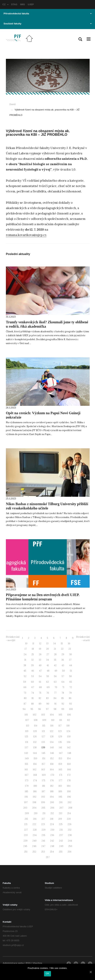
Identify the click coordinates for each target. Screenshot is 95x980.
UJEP (31, 4)
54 (40, 676)
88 (32, 704)
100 (71, 709)
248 (52, 846)
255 (61, 852)
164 (52, 770)
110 (53, 720)
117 (60, 726)
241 (43, 841)
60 (32, 682)
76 (48, 693)
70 (56, 687)
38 (25, 665)
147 (61, 753)
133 (43, 742)
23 (70, 649)
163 (43, 770)
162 (35, 770)
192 (35, 797)
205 (43, 808)
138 (35, 748)
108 (36, 720)
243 (61, 841)
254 (52, 852)
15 (62, 644)
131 (27, 742)
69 (48, 687)
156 (35, 764)
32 (32, 660)
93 (70, 704)
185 (26, 791)
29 (63, 654)
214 (69, 813)
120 (35, 731)
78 (63, 693)
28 (55, 654)
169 (44, 775)
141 (60, 748)
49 (56, 671)
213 (61, 813)
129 (60, 737)
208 (70, 808)
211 (44, 813)
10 (26, 644)
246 (34, 846)
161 (26, 770)
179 (27, 786)
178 (69, 781)
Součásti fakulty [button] (48, 24)
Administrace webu (13, 963)
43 (63, 665)
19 (40, 649)
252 (34, 852)
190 (69, 791)
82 (40, 698)
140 (52, 748)
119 (27, 731)
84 (55, 698)
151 (44, 758)
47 (40, 671)
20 (47, 649)
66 (25, 687)
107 (27, 720)
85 (63, 698)
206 (52, 808)
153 (60, 758)
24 (25, 654)
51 (71, 671)
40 (40, 665)
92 (63, 704)
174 (35, 781)
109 (44, 720)
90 (48, 704)
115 (44, 726)
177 (61, 781)
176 (52, 781)
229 (43, 830)
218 (52, 819)
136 (69, 742)
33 (40, 660)
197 (26, 802)
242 (52, 841)
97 (47, 709)
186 (35, 791)
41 (48, 665)
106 (69, 715)
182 (52, 786)
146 (52, 753)
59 (25, 682)
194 (52, 797)
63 (55, 682)
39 (32, 665)
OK (47, 973)
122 (52, 731)
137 (26, 748)
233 (26, 835)
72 (71, 687)
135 (60, 742)
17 (26, 649)
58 (70, 676)
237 (61, 835)
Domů (13, 104)
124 (68, 731)
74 (33, 693)
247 (43, 846)
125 (26, 737)
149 (27, 758)
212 (52, 813)
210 (36, 813)
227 (26, 830)
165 (60, 770)
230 (52, 830)
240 (34, 841)
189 (60, 791)
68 (40, 687)
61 (40, 682)
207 (61, 808)
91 (55, 704)
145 (43, 753)
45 (25, 671)
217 (43, 819)
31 (25, 660)
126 (35, 737)
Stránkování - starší (83, 639)
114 (36, 726)
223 (43, 824)
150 (35, 758)
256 (70, 852)
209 (27, 813)
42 (55, 665)
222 (34, 824)
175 (44, 781)
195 (60, 797)
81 (33, 698)
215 (26, 819)
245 (25, 846)
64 (63, 682)
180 (35, 786)
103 (43, 715)
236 (52, 835)
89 (40, 704)
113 (28, 726)
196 (69, 797)
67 (33, 687)
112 (69, 720)
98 (55, 709)
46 (33, 671)
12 (40, 644)
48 (48, 671)
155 (26, 764)
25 (33, 654)
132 (35, 742)
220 (69, 819)
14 (55, 644)
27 (48, 654)
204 (34, 808)
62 (47, 682)
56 (55, 676)
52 (25, 676)
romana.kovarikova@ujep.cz (26, 235)
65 (71, 682)
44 (71, 665)
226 (70, 824)
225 (61, 824)
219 (60, 819)
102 (35, 715)
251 (26, 852)
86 (70, 698)
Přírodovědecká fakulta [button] (48, 14)
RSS (28, 963)
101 (26, 715)
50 (64, 671)
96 (40, 709)
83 (47, 698)
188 (52, 791)
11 (33, 644)
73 (25, 693)
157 (43, 764)
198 (34, 802)
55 (48, 676)
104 (52, 715)
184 (69, 786)
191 (26, 797)
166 (69, 770)
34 (47, 660)
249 (61, 846)
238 (70, 835)
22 (62, 649)
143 (26, 753)
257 (48, 857)
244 (70, 841)
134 (52, 742)
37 (70, 660)
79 (70, 693)
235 (43, 835)
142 (69, 748)
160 (69, 764)
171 (61, 775)
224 (52, 824)
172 (69, 775)
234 (35, 835)
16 (69, 644)
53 (33, 676)
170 (52, 775)
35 (55, 660)
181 (44, 786)
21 (55, 649)
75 (40, 693)
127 (43, 737)
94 (24, 709)
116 (52, 726)
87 (25, 704)
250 (70, 846)
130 (69, 737)
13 (47, 644)
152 (52, 758)
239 (25, 841)
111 (61, 720)
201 (61, 802)
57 (63, 676)
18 (33, 649)
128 (52, 737)
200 (52, 802)
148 (69, 753)
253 (43, 852)
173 (27, 781)
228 (35, 830)
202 (70, 802)
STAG (14, 4)
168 (35, 775)
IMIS (23, 4)
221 (26, 824)
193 (43, 797)
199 (43, 802)
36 (63, 660)
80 (25, 698)
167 (27, 775)
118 (68, 726)
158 (52, 764)
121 (43, 731)
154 (69, 758)
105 (60, 715)
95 (32, 709)
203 (25, 808)
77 (55, 693)
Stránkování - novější (13, 639)
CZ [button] (6, 4)
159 (60, 764)
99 (63, 709)
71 (63, 687)
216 (35, 819)
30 (70, 654)
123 (60, 731)
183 (60, 786)
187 (43, 791)
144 (35, 753)
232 (70, 830)
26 (40, 654)
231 (61, 830)
